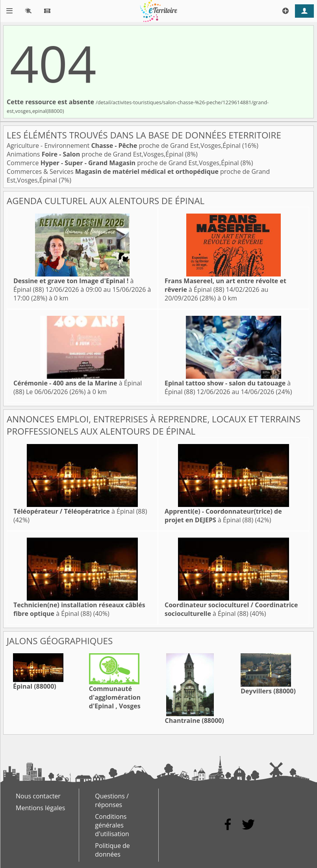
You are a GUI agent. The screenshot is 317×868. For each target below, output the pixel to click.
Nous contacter (38, 796)
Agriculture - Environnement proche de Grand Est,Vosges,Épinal (124, 146)
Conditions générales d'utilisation (112, 825)
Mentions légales (40, 808)
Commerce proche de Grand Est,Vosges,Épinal (124, 163)
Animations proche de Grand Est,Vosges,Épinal (96, 154)
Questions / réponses (112, 800)
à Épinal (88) (80, 511)
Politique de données (112, 850)
